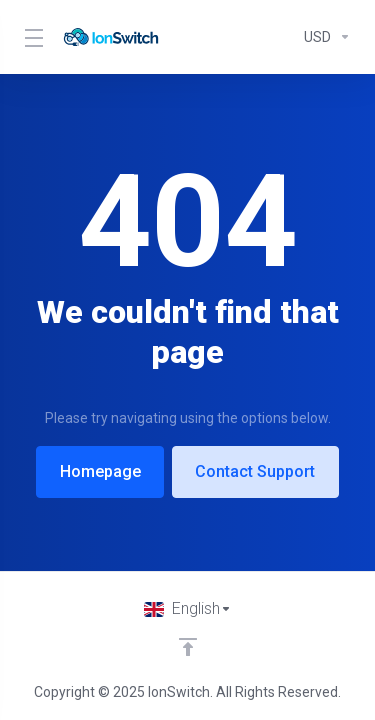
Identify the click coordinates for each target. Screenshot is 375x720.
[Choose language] (188, 609)
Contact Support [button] (257, 471)
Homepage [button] (98, 471)
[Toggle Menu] (31, 37)
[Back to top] (188, 647)
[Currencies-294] (323, 37)
